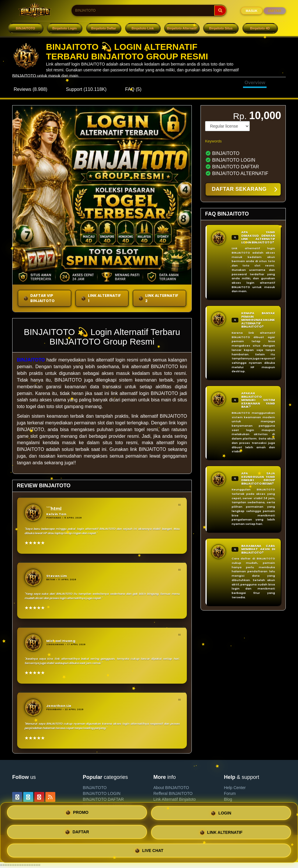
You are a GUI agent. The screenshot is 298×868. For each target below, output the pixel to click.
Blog (228, 799)
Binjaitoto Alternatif (182, 28)
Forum (230, 793)
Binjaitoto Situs (221, 28)
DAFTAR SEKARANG (245, 190)
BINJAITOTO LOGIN (102, 793)
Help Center (235, 788)
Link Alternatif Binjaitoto (175, 799)
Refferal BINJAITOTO (173, 793)
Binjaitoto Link (143, 28)
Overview (255, 83)
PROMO (77, 814)
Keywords (213, 141)
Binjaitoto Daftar (104, 28)
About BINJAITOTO (171, 788)
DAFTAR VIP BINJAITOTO (39, 298)
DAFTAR (275, 11)
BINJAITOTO (25, 28)
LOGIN (221, 814)
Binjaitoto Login (65, 28)
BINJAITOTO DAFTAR (103, 799)
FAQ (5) (133, 89)
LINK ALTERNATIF (221, 832)
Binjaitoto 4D (260, 28)
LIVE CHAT (149, 849)
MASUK (251, 11)
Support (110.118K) (86, 89)
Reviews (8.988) (31, 89)
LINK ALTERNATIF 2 (158, 298)
